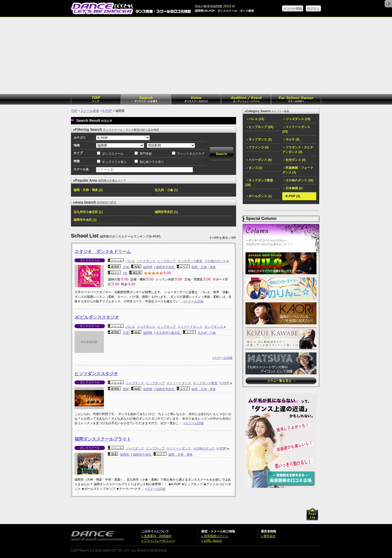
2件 (126, 273)
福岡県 (148, 267)
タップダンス (214, 327)
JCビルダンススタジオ (97, 317)
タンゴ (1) (254, 168)
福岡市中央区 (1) (85, 220)
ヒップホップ (167, 261)
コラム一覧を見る (281, 381)
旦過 (126, 333)
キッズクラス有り (114, 162)
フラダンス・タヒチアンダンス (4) (298, 150)
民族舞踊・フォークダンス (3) (298, 170)
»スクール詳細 (194, 301)
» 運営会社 (268, 536)
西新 (126, 389)
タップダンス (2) (259, 139)
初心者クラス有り (152, 162)
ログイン (313, 8)
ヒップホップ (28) (260, 127)
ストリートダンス (190, 327)
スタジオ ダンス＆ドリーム (103, 252)
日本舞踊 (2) (293, 188)
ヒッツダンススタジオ (96, 374)
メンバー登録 (293, 8)
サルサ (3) (291, 139)
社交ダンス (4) (295, 160)
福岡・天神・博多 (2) (88, 190)
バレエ (131, 261)
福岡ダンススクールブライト (103, 439)
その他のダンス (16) (298, 180)
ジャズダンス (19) (297, 119)
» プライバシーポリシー (158, 541)
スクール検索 (90, 111)
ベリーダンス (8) (259, 160)
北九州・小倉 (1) (166, 190)
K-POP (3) (292, 196)
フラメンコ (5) (258, 147)
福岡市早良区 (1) (166, 212)
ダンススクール (113, 154)
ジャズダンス (146, 261)
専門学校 (146, 154)
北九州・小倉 (207, 333)
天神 (126, 267)
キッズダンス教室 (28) (259, 183)
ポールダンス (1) (259, 196)
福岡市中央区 (166, 267)
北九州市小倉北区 (169, 333)
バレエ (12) (255, 119)
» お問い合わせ (212, 541)
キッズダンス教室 (190, 261)
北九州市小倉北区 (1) (88, 212)
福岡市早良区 (166, 389)
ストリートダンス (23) (296, 129)
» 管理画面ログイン (215, 536)
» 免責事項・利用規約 (156, 536)
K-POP (107, 111)
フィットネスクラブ (191, 154)
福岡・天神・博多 (204, 267)
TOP (74, 111)
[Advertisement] (196, 56)
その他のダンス (216, 261)
